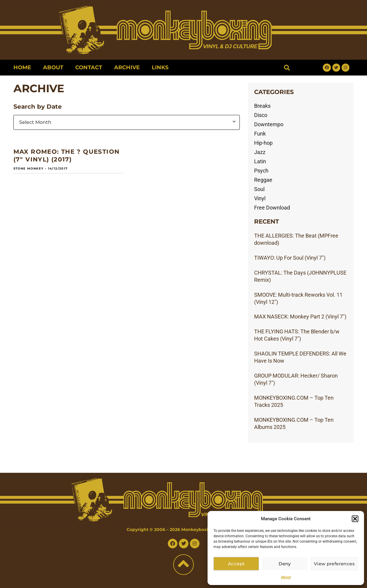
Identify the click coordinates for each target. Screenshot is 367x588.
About (286, 577)
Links (160, 67)
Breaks (262, 106)
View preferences (335, 564)
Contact (89, 67)
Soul (259, 189)
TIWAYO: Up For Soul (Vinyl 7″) (290, 258)
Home (22, 67)
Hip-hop (263, 143)
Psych (261, 171)
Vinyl (260, 198)
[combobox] (127, 122)
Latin (260, 161)
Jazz (260, 152)
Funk (260, 134)
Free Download (272, 208)
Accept (237, 564)
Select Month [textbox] (35, 122)
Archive (127, 67)
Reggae (263, 180)
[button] (355, 519)
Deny (286, 564)
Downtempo (269, 124)
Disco (261, 115)
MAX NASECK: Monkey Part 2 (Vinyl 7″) (300, 317)
